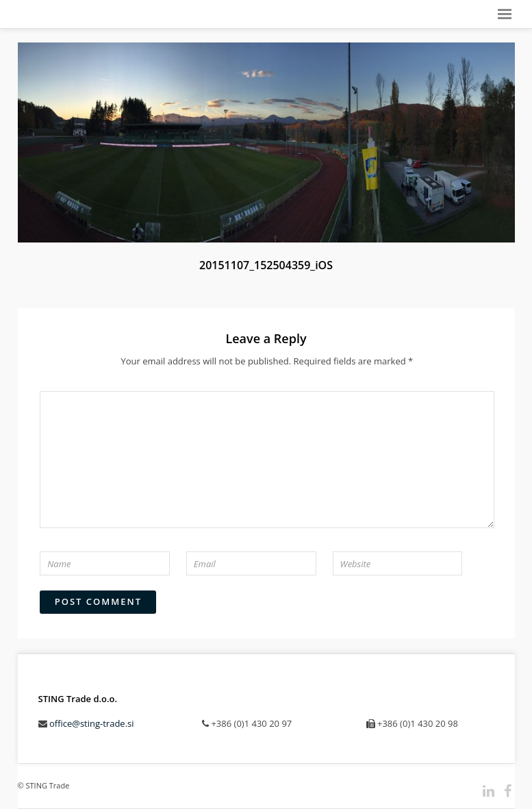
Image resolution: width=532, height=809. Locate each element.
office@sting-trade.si (92, 723)
